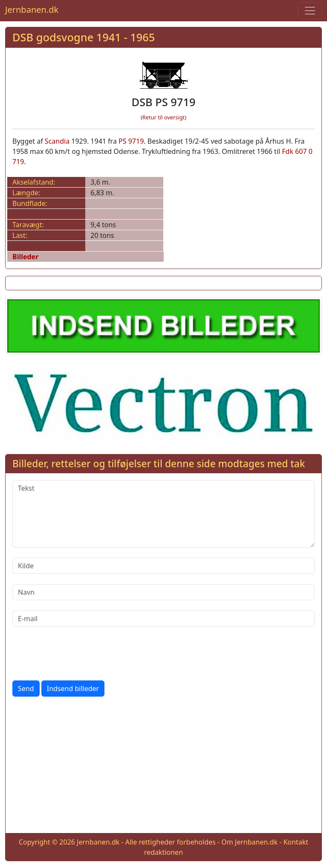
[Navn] (163, 592)
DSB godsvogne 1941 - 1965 (84, 37)
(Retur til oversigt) (163, 117)
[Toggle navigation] (310, 11)
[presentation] (77, 654)
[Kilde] (163, 566)
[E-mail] (163, 619)
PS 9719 (131, 141)
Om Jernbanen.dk (249, 842)
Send (26, 689)
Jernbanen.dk (32, 10)
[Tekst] (163, 514)
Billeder (25, 257)
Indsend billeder (73, 689)
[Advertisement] (163, 767)
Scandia (57, 141)
